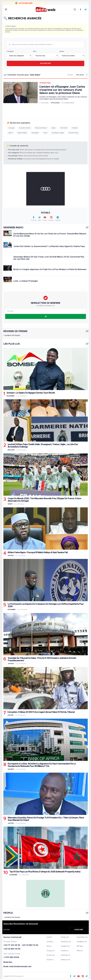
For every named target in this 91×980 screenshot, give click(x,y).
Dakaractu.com (65, 960)
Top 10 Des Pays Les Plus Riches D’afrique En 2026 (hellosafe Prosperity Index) (45, 872)
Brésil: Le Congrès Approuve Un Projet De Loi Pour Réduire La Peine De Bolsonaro (50, 269)
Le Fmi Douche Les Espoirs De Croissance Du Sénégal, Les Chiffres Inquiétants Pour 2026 (46, 605)
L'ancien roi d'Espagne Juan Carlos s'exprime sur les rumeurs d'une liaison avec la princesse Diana (62, 90)
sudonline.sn (65, 951)
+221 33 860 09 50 (12, 949)
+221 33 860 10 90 (30, 945)
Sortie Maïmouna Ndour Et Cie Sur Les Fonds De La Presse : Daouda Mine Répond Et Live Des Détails (50, 235)
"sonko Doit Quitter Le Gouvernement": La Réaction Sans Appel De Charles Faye (49, 246)
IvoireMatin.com (82, 942)
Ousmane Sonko (25, 128)
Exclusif (11, 450)
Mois (35, 51)
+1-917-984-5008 (11, 958)
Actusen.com (51, 955)
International (45, 83)
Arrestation (35, 133)
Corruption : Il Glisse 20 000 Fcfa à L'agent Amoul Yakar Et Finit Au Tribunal (41, 712)
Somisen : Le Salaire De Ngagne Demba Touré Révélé (31, 393)
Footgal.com (51, 951)
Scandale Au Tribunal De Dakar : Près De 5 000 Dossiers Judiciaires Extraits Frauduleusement (42, 659)
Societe (11, 769)
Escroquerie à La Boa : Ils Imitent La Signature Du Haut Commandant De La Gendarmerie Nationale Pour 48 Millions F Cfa (42, 765)
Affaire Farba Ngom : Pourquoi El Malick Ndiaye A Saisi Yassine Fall (37, 552)
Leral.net (49, 937)
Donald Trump (73, 133)
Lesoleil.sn (50, 942)
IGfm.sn (49, 946)
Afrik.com (80, 951)
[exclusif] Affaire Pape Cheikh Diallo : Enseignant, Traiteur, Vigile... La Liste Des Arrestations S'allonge (43, 446)
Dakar (54, 128)
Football (75, 128)
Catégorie (10, 51)
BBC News (80, 946)
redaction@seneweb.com (20, 967)
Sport (10, 504)
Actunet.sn (50, 960)
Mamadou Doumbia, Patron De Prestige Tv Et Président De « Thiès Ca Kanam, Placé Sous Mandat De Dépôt (46, 819)
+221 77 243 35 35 (12, 945)
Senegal (11, 128)
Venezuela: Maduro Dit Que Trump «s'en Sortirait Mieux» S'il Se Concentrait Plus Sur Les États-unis (49, 258)
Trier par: (70, 75)
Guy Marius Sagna (58, 133)
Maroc (11, 133)
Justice (10, 555)
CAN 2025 (64, 128)
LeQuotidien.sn (65, 955)
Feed (45, 133)
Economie (10, 396)
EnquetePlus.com (82, 937)
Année (62, 51)
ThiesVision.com (66, 942)
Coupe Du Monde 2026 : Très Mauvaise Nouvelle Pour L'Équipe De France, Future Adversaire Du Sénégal (44, 500)
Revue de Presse (41, 128)
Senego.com (65, 937)
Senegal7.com (65, 946)
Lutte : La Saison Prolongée (26, 281)
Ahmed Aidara (22, 133)
